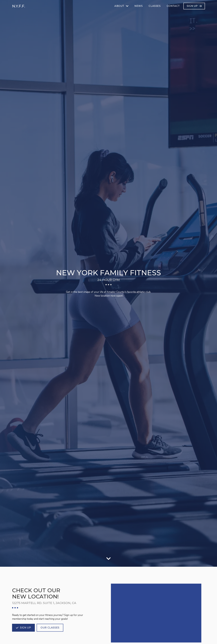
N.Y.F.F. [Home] (19, 6)
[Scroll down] (108, 559)
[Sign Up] (194, 6)
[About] (121, 6)
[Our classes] (50, 628)
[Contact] (173, 6)
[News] (138, 6)
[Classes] (155, 6)
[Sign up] (23, 628)
